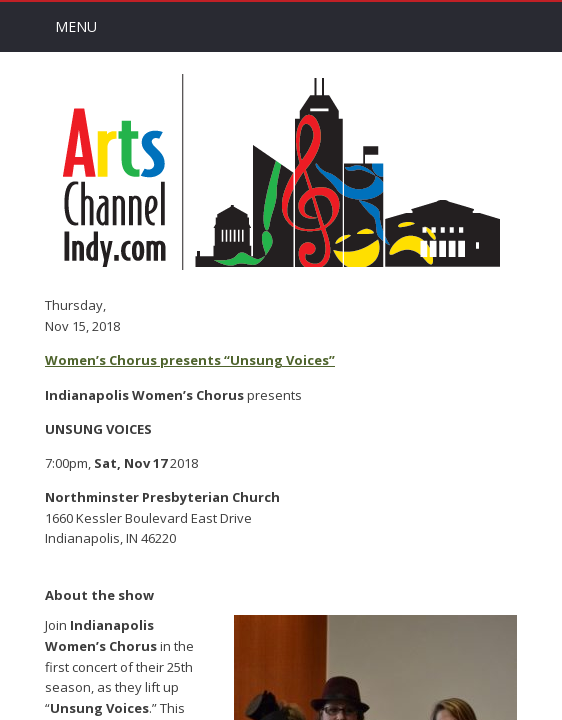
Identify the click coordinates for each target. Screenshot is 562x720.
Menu (76, 26)
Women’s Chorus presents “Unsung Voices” (190, 360)
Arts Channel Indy (281, 172)
